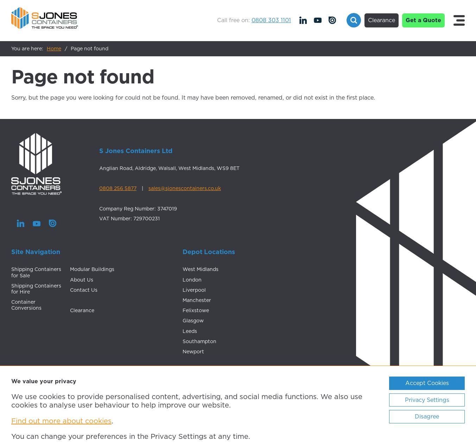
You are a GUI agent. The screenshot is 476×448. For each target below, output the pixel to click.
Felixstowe (196, 310)
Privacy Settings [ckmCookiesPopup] (427, 400)
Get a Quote (423, 20)
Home (54, 49)
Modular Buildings (92, 269)
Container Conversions (26, 305)
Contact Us (84, 290)
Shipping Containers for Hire (36, 289)
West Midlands (201, 269)
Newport (193, 352)
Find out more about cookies (61, 421)
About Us (82, 280)
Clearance (382, 20)
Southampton (199, 341)
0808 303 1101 (271, 20)
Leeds (190, 331)
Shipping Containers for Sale (36, 272)
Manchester (197, 300)
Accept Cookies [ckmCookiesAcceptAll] (427, 383)
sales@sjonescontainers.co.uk (185, 188)
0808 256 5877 (118, 188)
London (192, 280)
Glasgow (193, 321)
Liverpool (194, 290)
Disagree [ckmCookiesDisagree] (427, 416)
